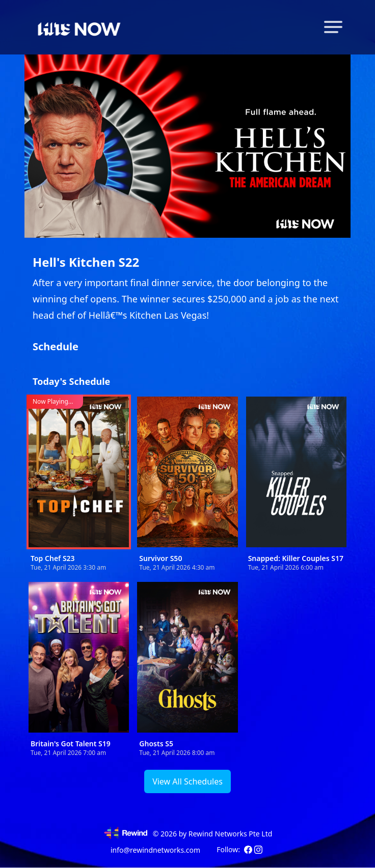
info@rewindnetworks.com (155, 850)
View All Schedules (187, 781)
